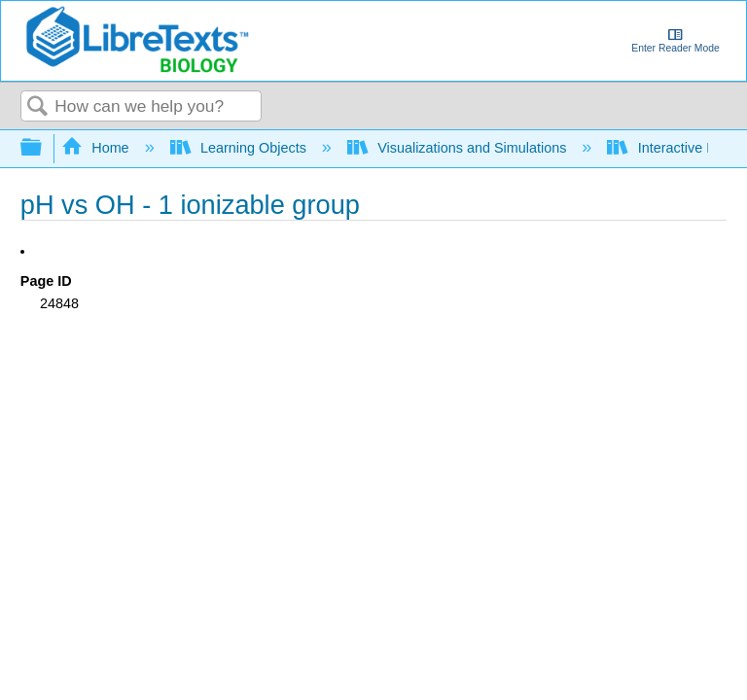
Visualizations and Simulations (459, 148)
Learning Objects (240, 148)
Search (38, 107)
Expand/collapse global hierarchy (44, 148)
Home (97, 148)
